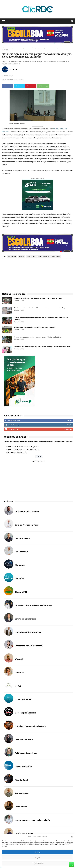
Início (4, 48)
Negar (38, 858)
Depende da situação (17, 453)
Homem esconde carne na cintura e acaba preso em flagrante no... (38, 298)
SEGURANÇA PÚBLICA (12, 48)
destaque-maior (31, 256)
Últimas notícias (55, 256)
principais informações (43, 256)
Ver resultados (39, 461)
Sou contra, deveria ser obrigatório (24, 447)
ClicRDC (15, 69)
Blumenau (21, 256)
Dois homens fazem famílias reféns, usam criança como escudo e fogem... (41, 308)
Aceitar (37, 852)
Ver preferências (38, 863)
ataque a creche (12, 256)
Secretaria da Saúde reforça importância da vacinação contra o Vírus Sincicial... (42, 347)
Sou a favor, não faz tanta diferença (24, 450)
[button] (72, 837)
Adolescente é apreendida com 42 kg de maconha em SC (35, 327)
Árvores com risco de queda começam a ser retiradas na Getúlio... (38, 337)
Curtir (69, 421)
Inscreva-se (68, 429)
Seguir (69, 425)
